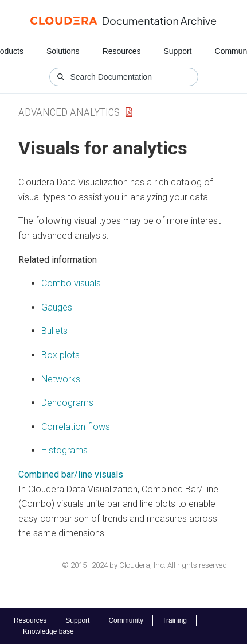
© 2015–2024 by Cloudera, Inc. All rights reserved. (145, 565)
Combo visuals (71, 283)
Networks (61, 379)
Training (175, 620)
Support (177, 51)
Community (126, 620)
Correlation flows (76, 427)
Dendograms (67, 403)
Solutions (63, 51)
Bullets (54, 331)
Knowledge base (48, 631)
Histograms (64, 450)
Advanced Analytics (69, 112)
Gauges (57, 307)
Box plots (60, 355)
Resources (122, 51)
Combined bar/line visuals (71, 474)
